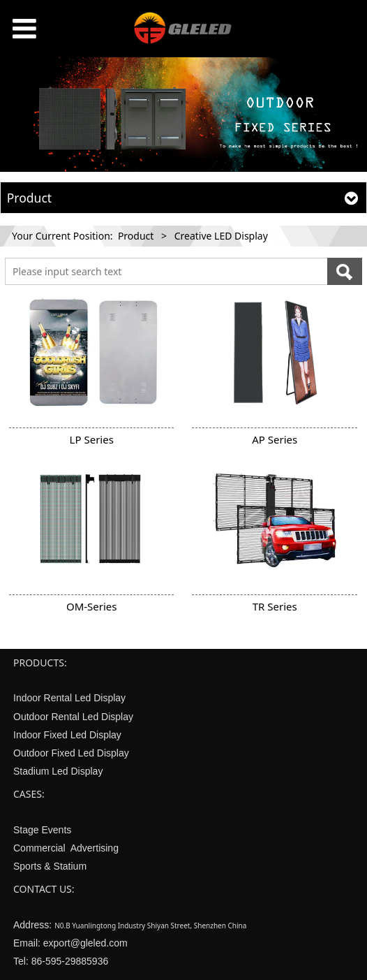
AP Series (275, 439)
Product (136, 236)
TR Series (275, 606)
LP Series (92, 439)
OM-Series (92, 606)
